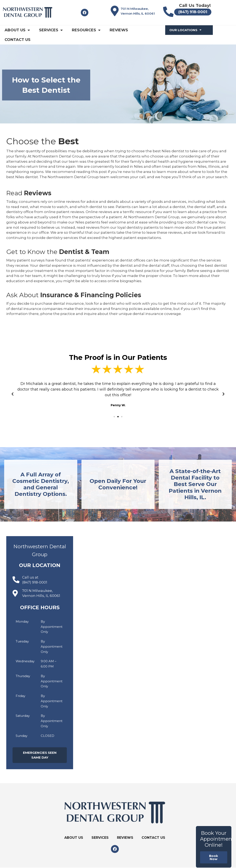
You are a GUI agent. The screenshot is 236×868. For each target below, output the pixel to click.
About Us (17, 30)
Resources (86, 30)
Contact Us (18, 40)
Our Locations (185, 30)
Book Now (214, 857)
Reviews (119, 30)
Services (51, 30)
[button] (114, 417)
